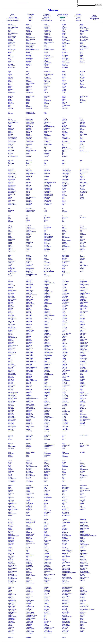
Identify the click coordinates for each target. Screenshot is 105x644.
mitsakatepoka (84, 342)
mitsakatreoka (84, 345)
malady (10, 339)
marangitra (47, 336)
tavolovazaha (30, 567)
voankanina (65, 605)
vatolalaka (29, 627)
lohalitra (82, 257)
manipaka (47, 281)
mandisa (28, 339)
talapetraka (11, 556)
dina (45, 105)
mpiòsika (82, 423)
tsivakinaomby (84, 571)
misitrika (82, 290)
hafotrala (11, 188)
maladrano (11, 342)
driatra (82, 102)
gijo (45, 162)
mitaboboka (83, 301)
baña (9, 91)
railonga (10, 470)
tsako (63, 531)
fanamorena (29, 119)
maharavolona (12, 299)
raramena (47, 461)
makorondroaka (12, 338)
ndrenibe (28, 439)
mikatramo (65, 352)
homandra (83, 185)
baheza (10, 82)
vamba (28, 599)
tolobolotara (47, 552)
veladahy (46, 606)
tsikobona (65, 574)
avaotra (82, 60)
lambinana (29, 267)
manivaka (47, 286)
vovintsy (82, 630)
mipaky (64, 394)
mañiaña (28, 419)
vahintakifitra (12, 608)
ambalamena (12, 67)
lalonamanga (30, 264)
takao (10, 546)
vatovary (46, 587)
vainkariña (11, 627)
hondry (82, 187)
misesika (82, 286)
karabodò (29, 226)
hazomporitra (48, 205)
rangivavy (29, 471)
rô (62, 468)
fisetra (81, 119)
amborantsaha (30, 45)
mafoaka (10, 292)
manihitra (29, 425)
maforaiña (11, 293)
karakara (28, 227)
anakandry (47, 26)
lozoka (82, 271)
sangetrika (29, 506)
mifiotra (64, 310)
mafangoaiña (12, 286)
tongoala (46, 565)
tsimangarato (66, 582)
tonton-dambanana (49, 574)
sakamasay (11, 506)
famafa (10, 136)
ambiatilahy (29, 32)
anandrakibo (47, 32)
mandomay (29, 345)
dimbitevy (47, 104)
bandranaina (12, 92)
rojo (81, 468)
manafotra (11, 409)
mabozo (10, 281)
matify (46, 360)
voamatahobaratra (67, 593)
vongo (81, 611)
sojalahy (64, 500)
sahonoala (11, 500)
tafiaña (10, 528)
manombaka (47, 314)
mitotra (82, 332)
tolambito (46, 549)
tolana (46, 550)
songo (81, 487)
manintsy (46, 280)
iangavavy (11, 210)
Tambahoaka (78, 16)
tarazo (28, 549)
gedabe (28, 165)
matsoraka (47, 367)
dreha (81, 99)
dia (27, 105)
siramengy (65, 489)
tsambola (64, 534)
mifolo (64, 314)
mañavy (28, 323)
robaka (64, 473)
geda (27, 163)
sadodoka (11, 493)
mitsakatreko (83, 344)
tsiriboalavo (83, 550)
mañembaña (29, 379)
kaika (9, 233)
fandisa (28, 134)
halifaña (28, 169)
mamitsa (10, 382)
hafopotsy (11, 182)
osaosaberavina (84, 445)
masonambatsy (48, 352)
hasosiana (47, 173)
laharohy (10, 260)
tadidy (10, 525)
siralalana (65, 486)
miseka (82, 283)
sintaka (46, 515)
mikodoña (65, 364)
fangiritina (29, 152)
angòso (64, 26)
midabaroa (65, 283)
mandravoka (29, 363)
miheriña (64, 327)
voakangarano (48, 632)
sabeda (10, 486)
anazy (46, 47)
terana (46, 521)
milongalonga (66, 376)
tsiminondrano (84, 522)
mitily (81, 327)
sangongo (29, 509)
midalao (64, 286)
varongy (28, 620)
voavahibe (65, 632)
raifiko (10, 468)
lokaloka (82, 260)
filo (63, 155)
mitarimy (82, 317)
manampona (29, 280)
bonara (64, 91)
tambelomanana (13, 568)
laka (9, 274)
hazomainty (47, 188)
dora (63, 107)
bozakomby (83, 88)
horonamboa (83, 193)
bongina (82, 73)
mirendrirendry (66, 412)
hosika (82, 196)
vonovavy (82, 615)
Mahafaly (31, 16)
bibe (45, 85)
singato (46, 514)
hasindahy (29, 203)
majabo (10, 332)
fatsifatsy (64, 125)
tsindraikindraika (84, 527)
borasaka (82, 77)
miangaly (46, 412)
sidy (45, 505)
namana (10, 435)
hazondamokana (67, 170)
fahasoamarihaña (13, 122)
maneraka (29, 385)
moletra (82, 392)
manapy (28, 301)
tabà (9, 519)
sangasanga (29, 503)
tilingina (46, 534)
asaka (81, 44)
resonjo (46, 480)
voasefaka (65, 627)
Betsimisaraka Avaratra (13, 20)
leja (45, 274)
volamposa (83, 600)
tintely (45, 537)
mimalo (64, 378)
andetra (46, 51)
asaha (81, 42)
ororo (81, 444)
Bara (13, 14)
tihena (46, 533)
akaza (10, 54)
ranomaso (29, 474)
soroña (82, 502)
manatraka (29, 314)
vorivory (82, 621)
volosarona (83, 608)
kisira (63, 233)
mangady (29, 395)
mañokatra (47, 310)
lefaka (46, 273)
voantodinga (65, 611)
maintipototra (12, 327)
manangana (29, 284)
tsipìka (82, 540)
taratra (28, 547)
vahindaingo (11, 603)
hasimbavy (29, 200)
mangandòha (30, 407)
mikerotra (64, 355)
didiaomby (29, 108)
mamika (10, 376)
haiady (10, 197)
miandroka (47, 410)
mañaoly (28, 296)
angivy (46, 66)
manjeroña (47, 293)
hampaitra (29, 176)
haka (9, 202)
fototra (82, 150)
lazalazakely (47, 270)
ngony (46, 438)
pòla (63, 455)
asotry (81, 51)
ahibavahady (12, 38)
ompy (63, 444)
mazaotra (46, 379)
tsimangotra (65, 583)
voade (46, 624)
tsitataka (82, 558)
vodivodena (83, 595)
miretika (64, 416)
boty (81, 83)
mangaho (29, 400)
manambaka (12, 428)
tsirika (81, 552)
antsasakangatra (84, 29)
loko (81, 261)
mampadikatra (12, 394)
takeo (10, 550)
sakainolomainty (13, 503)
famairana (11, 140)
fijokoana (64, 152)
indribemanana (30, 212)
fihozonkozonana (67, 149)
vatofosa (28, 626)
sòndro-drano (83, 486)
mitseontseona (84, 351)
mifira (63, 311)
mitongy (82, 330)
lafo (9, 257)
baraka (28, 76)
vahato (10, 590)
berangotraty (30, 92)
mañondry (47, 318)
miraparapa (65, 406)
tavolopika (29, 565)
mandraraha (29, 360)
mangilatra (29, 413)
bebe (27, 80)
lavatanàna (47, 264)
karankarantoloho (31, 232)
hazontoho (65, 178)
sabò (9, 487)
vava (45, 595)
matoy (46, 361)
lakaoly (28, 255)
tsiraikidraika (83, 546)
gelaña (46, 160)
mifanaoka (65, 296)
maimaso (11, 313)
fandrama (29, 139)
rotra (81, 479)
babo (9, 76)
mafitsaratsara (12, 290)
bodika (64, 76)
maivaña (10, 330)
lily (63, 276)
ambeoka (29, 27)
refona (46, 477)
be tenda (46, 77)
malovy (10, 361)
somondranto (66, 511)
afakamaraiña (12, 26)
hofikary (82, 178)
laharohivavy (12, 261)
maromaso (47, 344)
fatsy (63, 124)
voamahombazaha (67, 587)
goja (63, 165)
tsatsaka (64, 545)
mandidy (28, 335)
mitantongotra (84, 311)
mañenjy (28, 382)
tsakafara (64, 530)
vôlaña (82, 602)
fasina (64, 118)
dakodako (11, 104)
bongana (82, 71)
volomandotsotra (84, 605)
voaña (64, 597)
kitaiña (64, 236)
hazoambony (47, 184)
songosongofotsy (85, 489)
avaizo (82, 58)
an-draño (46, 54)
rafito (9, 464)
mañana (28, 281)
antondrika (65, 67)
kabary (10, 226)
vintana (46, 623)
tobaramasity (47, 540)
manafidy (11, 407)
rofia (63, 477)
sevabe (46, 503)
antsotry (82, 33)
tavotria (28, 568)
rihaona (64, 462)
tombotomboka (48, 559)
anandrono (47, 35)
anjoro (64, 36)
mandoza (29, 350)
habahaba (11, 169)
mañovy (46, 329)
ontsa (63, 448)
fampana (11, 152)
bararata (28, 79)
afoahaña (11, 29)
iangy (10, 212)
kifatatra (46, 226)
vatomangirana (30, 629)
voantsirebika (66, 612)
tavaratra (28, 562)
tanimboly (29, 527)
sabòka (10, 492)
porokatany (65, 457)
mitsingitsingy (84, 358)
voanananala (65, 599)
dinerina (46, 108)
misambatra (65, 426)
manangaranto (30, 286)
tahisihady (11, 530)
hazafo (46, 179)
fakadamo (11, 128)
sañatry (28, 495)
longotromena (84, 265)
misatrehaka (83, 281)
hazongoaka (65, 175)
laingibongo (11, 267)
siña (45, 509)
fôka (81, 136)
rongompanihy (84, 476)
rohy (63, 479)
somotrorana (65, 514)
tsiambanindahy (66, 552)
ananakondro (48, 30)
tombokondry (48, 558)
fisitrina (82, 121)
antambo (64, 57)
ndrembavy (29, 438)
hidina (64, 199)
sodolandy (65, 499)
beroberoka (47, 71)
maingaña (11, 321)
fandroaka (29, 143)
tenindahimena (30, 583)
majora (10, 333)
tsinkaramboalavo (85, 534)
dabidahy (11, 96)
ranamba (28, 465)
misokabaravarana (85, 293)
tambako (10, 562)
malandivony (12, 348)
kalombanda (12, 239)
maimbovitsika (12, 318)
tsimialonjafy (83, 521)
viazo (45, 615)
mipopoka (65, 401)
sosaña (82, 503)
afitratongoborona (13, 27)
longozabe (83, 267)
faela (9, 118)
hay (9, 196)
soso (81, 506)
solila (63, 505)
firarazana (65, 156)
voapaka (64, 615)
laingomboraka (12, 271)
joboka (64, 219)
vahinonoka (11, 606)
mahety (10, 305)
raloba (10, 477)
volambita (82, 599)
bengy (28, 91)
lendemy (64, 264)
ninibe (64, 438)
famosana (11, 149)
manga (28, 394)
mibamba (46, 422)
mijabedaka (65, 335)
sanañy (28, 492)
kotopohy (82, 250)
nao (9, 438)
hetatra (64, 191)
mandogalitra (30, 342)
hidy (63, 197)
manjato (46, 289)
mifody (64, 313)
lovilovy (82, 268)
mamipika (11, 379)
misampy (64, 428)
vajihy (10, 629)
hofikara (82, 176)
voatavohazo (65, 630)
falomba (10, 134)
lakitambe (29, 260)
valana (28, 590)
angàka (46, 60)
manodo (46, 301)
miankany (47, 415)
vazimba (46, 605)
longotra (82, 264)
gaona (10, 165)
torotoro (46, 577)
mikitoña (64, 360)
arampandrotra (84, 38)
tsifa (63, 564)
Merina (31, 20)
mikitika (64, 358)
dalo (9, 107)
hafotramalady (12, 191)
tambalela (11, 567)
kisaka (64, 230)
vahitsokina (11, 618)
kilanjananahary (48, 236)
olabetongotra (12, 447)
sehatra (46, 493)
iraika (45, 210)
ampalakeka (29, 54)
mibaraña (46, 423)
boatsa (64, 73)
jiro (45, 222)
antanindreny (66, 60)
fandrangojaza (30, 141)
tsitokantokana (84, 564)
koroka (82, 245)
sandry (28, 499)
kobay (64, 251)
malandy (10, 347)
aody (81, 35)
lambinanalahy (30, 268)
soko (63, 503)
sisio (63, 493)
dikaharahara (48, 101)
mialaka (46, 406)
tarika (27, 552)
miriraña (64, 418)
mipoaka (64, 400)
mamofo (10, 387)
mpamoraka (83, 416)
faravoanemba (48, 144)
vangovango (29, 608)
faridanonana (48, 150)
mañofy (46, 305)
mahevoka (11, 307)
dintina (64, 98)
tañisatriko (29, 528)
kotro (81, 251)
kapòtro (10, 250)
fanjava (46, 121)
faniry (45, 118)
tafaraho (10, 527)
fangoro (28, 153)
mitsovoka (83, 367)
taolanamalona (30, 534)
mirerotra (64, 413)
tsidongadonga (66, 562)
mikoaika (64, 363)
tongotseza (47, 571)
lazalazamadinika (49, 271)
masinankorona (48, 350)
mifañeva (64, 298)
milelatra (64, 373)
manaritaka (29, 305)
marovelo (46, 347)
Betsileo (13, 16)
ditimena (64, 102)
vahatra (10, 592)
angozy (64, 29)
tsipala (82, 537)
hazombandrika (48, 194)
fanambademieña (13, 156)
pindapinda (47, 455)
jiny (45, 219)
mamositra (11, 391)
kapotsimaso (12, 251)
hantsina (28, 182)
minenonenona (66, 385)
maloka (10, 360)
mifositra (64, 315)
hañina (28, 179)
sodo (63, 497)
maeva (10, 283)
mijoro (64, 342)
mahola (10, 310)
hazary (46, 181)
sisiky (63, 492)
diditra (46, 98)
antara (64, 61)
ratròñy (46, 465)
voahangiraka (48, 629)
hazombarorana (48, 196)
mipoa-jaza (65, 398)
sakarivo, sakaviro (13, 509)
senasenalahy (48, 497)
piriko (45, 457)
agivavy (10, 35)
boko (63, 82)
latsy (45, 261)
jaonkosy (11, 222)
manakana (11, 416)
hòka (81, 181)
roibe (81, 462)
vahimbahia (11, 599)
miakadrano (47, 403)
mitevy (82, 326)
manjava (46, 290)
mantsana (47, 330)
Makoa (31, 17)
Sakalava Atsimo (46, 19)
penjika (28, 454)
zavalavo (28, 637)
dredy (81, 98)
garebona (29, 162)
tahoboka (11, 531)
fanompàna (47, 128)
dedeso (28, 99)
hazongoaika (65, 173)
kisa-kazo (65, 232)
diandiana (29, 107)
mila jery (64, 369)
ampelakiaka (30, 58)
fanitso (46, 119)
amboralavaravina (31, 44)
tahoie (10, 533)
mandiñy (28, 336)
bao (27, 74)
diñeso (64, 96)
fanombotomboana (49, 127)
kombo (82, 236)
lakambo (10, 276)
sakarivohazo (12, 508)
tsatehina (64, 542)
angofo (64, 24)
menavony (47, 392)
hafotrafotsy (11, 187)
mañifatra (29, 422)
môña (81, 397)
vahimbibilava (12, 600)
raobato (28, 480)
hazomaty (47, 193)
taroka (28, 553)
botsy (81, 86)
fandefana (29, 131)
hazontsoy (65, 181)
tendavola (29, 580)
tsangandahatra (66, 536)
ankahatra (65, 38)
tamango (11, 561)
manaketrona (12, 418)
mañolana (47, 313)
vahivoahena (12, 620)
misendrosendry (84, 284)
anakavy (46, 27)
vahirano (10, 615)
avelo (81, 61)
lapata (46, 257)
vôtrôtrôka (83, 629)
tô (44, 539)
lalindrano (29, 261)
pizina (63, 452)
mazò (45, 381)
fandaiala (29, 128)
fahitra (10, 124)
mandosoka (29, 348)
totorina (46, 582)
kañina (10, 241)
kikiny (45, 233)
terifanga (46, 524)
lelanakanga (65, 255)
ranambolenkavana (31, 467)
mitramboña (83, 333)
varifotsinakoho (30, 614)
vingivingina (47, 621)
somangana (65, 508)
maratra (46, 338)
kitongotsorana (66, 238)
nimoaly (64, 435)
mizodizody (83, 385)
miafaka (46, 400)
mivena (82, 376)
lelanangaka (65, 257)
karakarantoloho (31, 229)
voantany (64, 609)
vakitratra (11, 632)
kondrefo (82, 239)
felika (63, 136)
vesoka (46, 612)
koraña (82, 244)
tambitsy (10, 573)
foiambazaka (83, 134)
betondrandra (48, 79)
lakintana (28, 258)
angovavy (65, 27)
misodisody (83, 292)
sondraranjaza (66, 515)
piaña (27, 457)
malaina (10, 344)
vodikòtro (82, 593)
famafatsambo (12, 139)
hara (27, 184)
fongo (81, 143)
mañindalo (29, 428)
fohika (81, 133)
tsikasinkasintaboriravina (69, 573)
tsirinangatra (83, 555)
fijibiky (64, 150)
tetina (45, 527)
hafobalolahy (12, 173)
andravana (47, 55)
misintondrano (84, 289)
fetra (63, 140)
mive (81, 373)
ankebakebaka (66, 44)
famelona (11, 144)
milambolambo (66, 370)
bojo (63, 79)
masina (46, 348)
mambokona (12, 373)
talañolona (11, 555)
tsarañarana (65, 540)
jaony (10, 220)
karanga (28, 230)
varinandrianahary (31, 618)
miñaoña (64, 384)
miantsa (46, 419)
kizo (63, 250)
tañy (27, 525)
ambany (28, 24)
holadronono (83, 182)
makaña (10, 335)
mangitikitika (29, 416)
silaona (46, 508)
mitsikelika (83, 355)
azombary (83, 63)
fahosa (10, 125)
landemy (28, 271)
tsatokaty (64, 543)
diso (63, 101)
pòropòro (82, 452)
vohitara (82, 596)
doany (64, 104)
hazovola (64, 182)
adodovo (10, 24)
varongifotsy (29, 621)
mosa (81, 407)
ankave (64, 42)
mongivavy (83, 398)
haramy (28, 191)
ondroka (64, 447)
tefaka (28, 571)
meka (45, 384)
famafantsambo (12, 137)
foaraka (82, 130)
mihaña (64, 326)
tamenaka (11, 574)
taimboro (11, 534)
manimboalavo (30, 426)
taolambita (29, 533)
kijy (45, 232)
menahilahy (47, 388)
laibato (10, 265)
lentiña (64, 267)
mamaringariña (12, 366)
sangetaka (29, 505)
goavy (64, 163)
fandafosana (29, 127)
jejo (27, 216)
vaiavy (10, 624)
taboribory (11, 524)
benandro (29, 89)
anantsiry (46, 36)
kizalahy (64, 245)
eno (45, 112)
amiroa (28, 52)
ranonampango (30, 476)
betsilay (46, 83)
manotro (46, 327)
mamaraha (11, 364)
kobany (82, 226)
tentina (46, 519)
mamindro (11, 378)
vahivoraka (11, 621)
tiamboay (46, 528)
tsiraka (82, 547)
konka (81, 241)
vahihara (10, 596)
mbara (46, 382)
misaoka (64, 431)
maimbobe (11, 315)
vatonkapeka (30, 633)
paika (10, 452)
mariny (46, 341)
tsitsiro (82, 567)
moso (81, 410)
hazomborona (48, 203)
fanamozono (29, 121)
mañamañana (12, 426)
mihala (64, 324)
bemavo (28, 88)
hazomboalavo (48, 200)
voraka (82, 618)
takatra (10, 547)
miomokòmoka (66, 391)
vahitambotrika (12, 617)
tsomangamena (84, 577)
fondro (82, 140)
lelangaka (65, 258)
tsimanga (64, 580)
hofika (81, 175)
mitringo (82, 336)
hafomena (11, 181)
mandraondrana (30, 357)
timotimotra (47, 536)
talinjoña (10, 558)
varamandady (30, 612)
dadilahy (10, 101)
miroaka (64, 419)
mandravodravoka (31, 361)
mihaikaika (65, 323)
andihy (46, 52)
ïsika (63, 210)
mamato (10, 367)
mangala (28, 403)
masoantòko (47, 351)
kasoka (28, 238)
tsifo (63, 567)
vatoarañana (29, 623)
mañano (28, 289)
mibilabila (46, 428)
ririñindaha (65, 467)
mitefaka (82, 323)
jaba (9, 216)
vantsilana (29, 611)
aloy (9, 63)
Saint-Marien (46, 16)
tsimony (82, 524)
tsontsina (82, 579)
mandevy (29, 333)
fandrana (28, 140)
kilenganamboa (48, 238)
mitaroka (82, 318)
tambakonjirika (12, 565)
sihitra (46, 506)
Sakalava (47, 17)
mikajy (64, 345)
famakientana (12, 141)
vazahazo (47, 602)
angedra (46, 64)
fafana (10, 119)
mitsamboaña (84, 347)
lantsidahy (29, 276)
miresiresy (65, 415)
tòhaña (46, 546)
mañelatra (29, 376)
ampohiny (29, 64)
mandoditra (29, 341)
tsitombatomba (84, 565)
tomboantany (48, 555)
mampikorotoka (12, 398)
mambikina (11, 372)
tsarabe (64, 537)
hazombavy (47, 197)
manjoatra (47, 295)
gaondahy (29, 160)
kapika (10, 244)
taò (27, 531)
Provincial (46, 14)
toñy (45, 573)
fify (63, 144)
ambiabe (28, 29)
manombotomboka (49, 315)
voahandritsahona (49, 627)
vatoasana (29, 624)
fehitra (64, 130)
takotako (10, 552)
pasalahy (11, 457)
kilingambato (47, 239)
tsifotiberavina (66, 568)
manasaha (29, 307)
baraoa (28, 77)
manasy (28, 308)
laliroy (28, 263)
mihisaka (64, 329)
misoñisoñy (83, 299)
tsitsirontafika (83, 568)
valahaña (29, 587)
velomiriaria (47, 608)
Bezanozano (31, 14)
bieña (45, 88)
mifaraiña (64, 308)
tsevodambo (65, 549)
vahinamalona (12, 602)
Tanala (78, 17)
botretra (82, 85)
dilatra (46, 102)
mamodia (11, 384)
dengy (28, 102)
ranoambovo (29, 473)
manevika (29, 392)
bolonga (64, 86)
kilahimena (47, 235)
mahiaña (10, 308)
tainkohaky (11, 543)
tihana (46, 531)
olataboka (29, 447)
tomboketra (47, 556)
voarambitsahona (67, 617)
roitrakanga (83, 467)
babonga (11, 77)
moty (81, 413)
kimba (46, 242)
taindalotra (11, 539)
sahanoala (11, 497)
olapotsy (28, 445)
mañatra (28, 313)
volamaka (82, 597)
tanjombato (29, 530)
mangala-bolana (31, 406)
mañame (11, 429)
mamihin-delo (12, 375)
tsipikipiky (82, 542)
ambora (28, 42)
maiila (10, 311)
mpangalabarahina (85, 419)
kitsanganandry (66, 241)
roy (81, 461)
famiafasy (11, 146)
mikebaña (65, 354)
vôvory (82, 632)
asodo (81, 49)
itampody (64, 212)
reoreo (46, 479)
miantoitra (47, 416)
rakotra (10, 476)
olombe (28, 448)
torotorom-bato (48, 579)
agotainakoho (12, 36)
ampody (28, 63)
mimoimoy (65, 382)
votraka (82, 626)
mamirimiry (11, 381)
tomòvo (46, 561)
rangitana (29, 470)
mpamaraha (83, 415)
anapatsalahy (48, 38)
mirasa (64, 409)
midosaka (65, 292)
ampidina (29, 61)
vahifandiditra (12, 595)
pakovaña (11, 454)
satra (45, 489)
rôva (81, 480)
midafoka (64, 284)
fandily (28, 133)
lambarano (29, 265)
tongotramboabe (48, 570)
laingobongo (12, 268)
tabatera (10, 521)
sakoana (10, 511)
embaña (10, 114)
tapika (28, 540)
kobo (81, 227)
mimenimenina (66, 381)
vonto (81, 617)
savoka (46, 492)
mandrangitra (30, 354)
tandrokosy (11, 580)
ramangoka (11, 481)
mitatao (82, 321)
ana (27, 67)
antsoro (82, 32)
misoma (82, 296)
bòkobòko (65, 83)
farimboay (47, 152)
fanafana (11, 153)
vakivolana (11, 633)
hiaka (63, 194)
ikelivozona (29, 209)
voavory (82, 587)
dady (9, 99)
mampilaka (11, 400)
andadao (46, 48)
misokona (82, 295)
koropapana (83, 247)
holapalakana (83, 184)
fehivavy (64, 131)
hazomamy (47, 190)
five (81, 128)
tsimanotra (83, 519)
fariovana (46, 153)
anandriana (47, 33)
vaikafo (10, 626)
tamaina (10, 559)
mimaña (64, 379)
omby (45, 444)
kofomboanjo (83, 229)
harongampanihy (31, 197)
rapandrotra (29, 481)
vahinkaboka (12, 605)
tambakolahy (12, 564)
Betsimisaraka (13, 17)
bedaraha (29, 82)
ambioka (28, 35)
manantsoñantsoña (31, 295)
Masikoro (31, 19)
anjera (64, 35)
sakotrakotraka (12, 514)
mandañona (29, 329)
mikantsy (64, 347)
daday (10, 98)
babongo (11, 79)
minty (63, 389)
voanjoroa (65, 603)
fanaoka (28, 125)
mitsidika (82, 354)
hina (63, 200)
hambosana (29, 175)
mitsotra (82, 364)
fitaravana (83, 124)
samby (28, 489)
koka (81, 230)
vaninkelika (29, 609)
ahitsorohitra (12, 42)
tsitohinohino (83, 562)
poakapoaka (65, 454)
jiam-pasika (47, 217)
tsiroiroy (82, 556)
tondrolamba (47, 562)
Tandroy (78, 19)
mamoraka (11, 388)
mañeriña (29, 387)
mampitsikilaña (12, 401)
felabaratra (65, 133)
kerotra (28, 250)
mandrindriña (30, 369)
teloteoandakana (31, 576)
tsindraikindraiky (84, 528)
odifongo (10, 444)
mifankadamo (66, 299)
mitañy (82, 310)
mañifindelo (29, 423)
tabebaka (11, 522)
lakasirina (29, 257)
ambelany (29, 26)
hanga (28, 178)
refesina (46, 476)
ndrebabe (29, 437)
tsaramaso (65, 539)
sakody (10, 512)
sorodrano (83, 500)
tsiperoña (82, 539)
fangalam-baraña (31, 150)
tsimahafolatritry (66, 577)
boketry (64, 80)
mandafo (28, 326)
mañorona (47, 326)
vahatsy (10, 593)
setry (45, 502)
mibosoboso (65, 281)
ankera (64, 45)
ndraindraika (29, 435)
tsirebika (82, 549)
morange (82, 406)
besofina (46, 73)
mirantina (64, 404)
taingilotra (11, 542)
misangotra (65, 429)
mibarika (46, 425)
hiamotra (64, 196)
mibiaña (46, 426)
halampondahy (12, 205)
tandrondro (11, 583)
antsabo (82, 26)
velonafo (46, 609)
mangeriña (29, 410)
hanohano (29, 181)
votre (81, 627)
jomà (63, 222)
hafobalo (10, 170)
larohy (46, 258)
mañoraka (47, 323)
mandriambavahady (32, 367)
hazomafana (47, 187)
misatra (82, 280)
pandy (10, 455)
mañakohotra (12, 419)
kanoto (10, 242)
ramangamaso (12, 479)
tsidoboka (65, 559)
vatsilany (46, 593)
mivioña (82, 378)
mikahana (65, 344)
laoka (45, 255)
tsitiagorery (83, 559)
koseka (82, 248)
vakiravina (11, 630)
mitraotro (82, 335)
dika (45, 99)
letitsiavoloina (66, 273)
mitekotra (82, 324)
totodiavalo (47, 580)
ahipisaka (11, 41)
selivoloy (46, 495)
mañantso (29, 293)
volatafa (82, 603)
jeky (27, 217)
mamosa (10, 389)
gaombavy (11, 163)
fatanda (64, 122)
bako (9, 88)
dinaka (46, 107)
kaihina (10, 232)
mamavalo (11, 370)
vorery (81, 620)
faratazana (47, 143)
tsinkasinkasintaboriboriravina (88, 536)
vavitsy (46, 599)
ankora (64, 51)
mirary (64, 407)
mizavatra (82, 384)
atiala (81, 55)
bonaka (64, 89)
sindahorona (47, 512)
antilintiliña (65, 66)
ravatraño (47, 468)
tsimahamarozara (67, 579)
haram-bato (29, 190)
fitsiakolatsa (83, 127)
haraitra (28, 187)
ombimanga (47, 447)
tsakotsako (65, 533)
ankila (63, 48)
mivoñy (82, 381)
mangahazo (29, 397)
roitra (81, 465)
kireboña (46, 251)
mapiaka (46, 333)
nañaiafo (10, 437)
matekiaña (47, 358)
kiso (63, 235)
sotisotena (83, 508)
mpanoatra (83, 421)
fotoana (82, 146)
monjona (82, 401)
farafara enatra (48, 140)
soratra (82, 493)
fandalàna (29, 130)
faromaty (46, 155)
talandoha (11, 553)
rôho (63, 481)
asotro (81, 52)
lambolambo (29, 270)
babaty (10, 74)
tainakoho (11, 537)
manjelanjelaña (48, 292)
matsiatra (46, 366)
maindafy (11, 320)
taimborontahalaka (13, 536)
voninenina (83, 612)
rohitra (64, 480)
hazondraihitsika (66, 172)
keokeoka (29, 248)
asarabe (82, 45)
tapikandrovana (30, 543)
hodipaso (82, 173)
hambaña (29, 172)
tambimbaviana (12, 571)
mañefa (28, 373)
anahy (46, 24)
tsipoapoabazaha (85, 545)
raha (9, 465)
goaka (64, 160)
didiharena (47, 96)
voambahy (65, 595)
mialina (46, 407)
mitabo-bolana (84, 302)
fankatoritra (47, 122)
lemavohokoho (66, 261)
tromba (64, 525)
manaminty (11, 431)
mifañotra (64, 304)
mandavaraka (30, 330)
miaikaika (46, 401)
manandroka (29, 283)
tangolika (28, 524)
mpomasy (82, 425)
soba (63, 495)
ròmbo (82, 473)
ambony (28, 41)
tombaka (46, 553)
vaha (9, 589)
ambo (28, 36)
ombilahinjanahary (49, 445)
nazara (10, 439)
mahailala (11, 295)
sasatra (46, 486)
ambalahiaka (12, 66)
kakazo (10, 238)
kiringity (64, 227)
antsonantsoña (84, 30)
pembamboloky (30, 452)
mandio (28, 338)
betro (45, 80)
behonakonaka (30, 83)
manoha (46, 307)
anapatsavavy (48, 39)
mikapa (64, 348)
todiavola (46, 543)
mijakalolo (65, 336)
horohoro (82, 190)
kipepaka (46, 248)
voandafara (65, 600)
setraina (46, 500)
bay (9, 83)
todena (46, 542)
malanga (10, 350)
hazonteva (65, 176)
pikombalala (47, 454)
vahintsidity (11, 611)
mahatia (10, 302)
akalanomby (11, 45)
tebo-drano (29, 570)
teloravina (29, 574)
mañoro (46, 324)
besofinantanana (49, 74)
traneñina (64, 519)
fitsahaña (82, 125)
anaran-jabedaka (49, 42)
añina (63, 30)
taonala (28, 537)
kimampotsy (47, 241)
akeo (9, 55)
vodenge (82, 590)
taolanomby (29, 536)
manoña (46, 317)
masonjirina (47, 354)
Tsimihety (94, 17)
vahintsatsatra (12, 609)
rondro (82, 474)
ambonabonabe (30, 39)
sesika (46, 499)
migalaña (64, 317)
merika (46, 397)
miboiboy (46, 431)
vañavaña (29, 602)
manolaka (47, 311)
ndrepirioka (47, 435)
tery (45, 522)
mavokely (47, 373)
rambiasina (29, 461)
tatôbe (28, 559)
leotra (63, 271)
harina (28, 196)
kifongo (46, 229)
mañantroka (29, 292)
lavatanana (47, 263)
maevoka (11, 284)
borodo (82, 80)
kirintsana (65, 229)
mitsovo (82, 366)
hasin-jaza (47, 170)
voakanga (47, 630)
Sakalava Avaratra (47, 20)
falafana (10, 133)
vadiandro (11, 587)
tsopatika (82, 580)
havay (46, 175)
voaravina (65, 620)
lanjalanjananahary (31, 274)
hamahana (29, 170)
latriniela (46, 260)
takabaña (11, 545)
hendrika (64, 185)
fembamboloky (66, 139)
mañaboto (11, 403)
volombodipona (84, 606)
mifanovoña (65, 305)
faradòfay (46, 139)
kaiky (9, 235)
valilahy (28, 597)
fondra (82, 139)
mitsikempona (84, 357)
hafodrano (11, 176)
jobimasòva (65, 217)
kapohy (10, 248)
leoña (63, 270)
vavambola (47, 596)
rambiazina (29, 462)
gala (9, 162)
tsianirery (64, 555)
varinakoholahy (30, 617)
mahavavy (11, 304)
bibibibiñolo (47, 86)
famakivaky (11, 143)
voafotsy (46, 626)
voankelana (65, 606)
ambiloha (29, 33)
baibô (10, 85)
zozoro (64, 637)
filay (63, 153)
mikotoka (64, 366)
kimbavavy (47, 244)
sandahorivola (30, 497)
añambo (46, 29)
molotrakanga (84, 395)
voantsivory (65, 614)
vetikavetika (47, 614)
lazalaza (46, 267)
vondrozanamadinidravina (87, 609)
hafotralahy (11, 190)
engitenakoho (30, 112)
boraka (82, 76)
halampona (11, 203)
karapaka (29, 233)
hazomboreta (48, 202)
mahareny (11, 301)
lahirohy (10, 263)
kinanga (46, 245)
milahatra (64, 367)
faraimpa (46, 141)
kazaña (28, 244)
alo (9, 58)
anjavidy (64, 33)
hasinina (46, 169)
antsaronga (83, 27)
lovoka (82, 270)
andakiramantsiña (49, 49)
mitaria (82, 315)
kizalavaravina (66, 247)
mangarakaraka (30, 409)
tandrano (11, 577)
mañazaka (29, 324)
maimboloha (12, 317)
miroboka (64, 421)
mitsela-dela (83, 350)
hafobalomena (12, 175)
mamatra (11, 369)
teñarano (28, 579)
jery (27, 219)
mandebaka (29, 332)
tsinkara (82, 533)
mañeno (28, 384)
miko (63, 361)
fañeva (28, 146)
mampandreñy (12, 397)
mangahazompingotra (32, 398)
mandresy (29, 366)
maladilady (11, 341)
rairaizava (11, 471)
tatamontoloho (30, 555)
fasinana (64, 119)
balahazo (11, 89)
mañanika (29, 287)
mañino (28, 429)
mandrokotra (30, 370)
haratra (28, 194)
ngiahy (46, 437)
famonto (10, 147)
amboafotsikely (30, 38)
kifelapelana (47, 227)
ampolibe (29, 66)
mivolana (82, 379)
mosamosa (83, 409)
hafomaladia (12, 179)
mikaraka (64, 350)
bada (9, 80)
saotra (28, 512)
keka (27, 245)
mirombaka (65, 422)
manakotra (11, 422)
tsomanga (83, 576)
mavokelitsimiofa (49, 375)
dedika (28, 101)
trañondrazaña (66, 522)
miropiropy (65, 423)
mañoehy (46, 302)
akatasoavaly (12, 49)
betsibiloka (47, 82)
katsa (27, 241)
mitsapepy (83, 348)
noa (63, 439)
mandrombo (29, 372)
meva (45, 398)
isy (63, 209)
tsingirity (82, 531)
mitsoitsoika (83, 363)
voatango (64, 629)
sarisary (28, 515)
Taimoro (62, 20)
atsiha (81, 57)
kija (45, 230)
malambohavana (13, 345)
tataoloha (29, 556)
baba (9, 71)
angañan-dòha (48, 63)
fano (45, 124)
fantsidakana (47, 136)
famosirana (11, 150)
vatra (45, 589)
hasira (46, 172)
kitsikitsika (65, 244)
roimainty (82, 464)
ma (9, 280)
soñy (81, 492)
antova (82, 24)
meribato (46, 395)
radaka (10, 462)
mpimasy (82, 422)
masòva (46, 357)
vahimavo (11, 597)
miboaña (46, 429)
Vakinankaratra (94, 18)
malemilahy (11, 351)
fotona (81, 147)
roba (63, 471)
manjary (46, 287)
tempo (28, 577)
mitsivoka (82, 361)
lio (80, 255)
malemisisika (12, 354)
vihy (45, 618)
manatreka (29, 315)
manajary (11, 412)
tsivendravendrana (85, 573)
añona (64, 54)
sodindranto (65, 496)
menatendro (47, 389)
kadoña (10, 229)
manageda (11, 410)
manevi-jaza (29, 391)
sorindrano (83, 496)
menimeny (47, 394)
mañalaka (11, 423)
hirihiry (64, 203)
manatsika (29, 321)
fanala (10, 155)
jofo (63, 220)
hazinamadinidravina (50, 182)
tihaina (46, 530)
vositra (82, 624)
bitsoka (46, 92)
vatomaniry (29, 630)
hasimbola (29, 202)
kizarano (64, 248)
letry (63, 274)
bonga (64, 92)
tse (63, 546)
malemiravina (12, 352)
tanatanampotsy (13, 576)
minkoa (64, 387)
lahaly (10, 258)
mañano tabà (30, 290)
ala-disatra (11, 57)
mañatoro (29, 310)
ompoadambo (66, 445)
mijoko (64, 341)
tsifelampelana (66, 565)
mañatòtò (29, 311)
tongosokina (47, 568)
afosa (10, 32)
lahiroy (10, 264)
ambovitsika (29, 48)
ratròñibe (46, 467)
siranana (64, 490)
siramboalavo (66, 487)
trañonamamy (66, 521)
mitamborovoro (84, 307)
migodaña (65, 318)
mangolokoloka (30, 418)
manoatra (47, 299)
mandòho (29, 344)
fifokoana (64, 146)
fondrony (82, 141)
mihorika (64, 332)
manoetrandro (48, 304)
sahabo (10, 496)
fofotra (82, 131)
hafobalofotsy (12, 172)
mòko (81, 389)
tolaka (46, 547)
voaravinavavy (66, 621)
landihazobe (29, 273)
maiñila (10, 323)
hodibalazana (83, 172)
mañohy (46, 308)
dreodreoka (83, 101)
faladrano (11, 130)
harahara (28, 185)
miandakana (47, 409)
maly (9, 355)
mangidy (28, 412)
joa (63, 216)
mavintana (47, 372)
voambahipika (66, 596)
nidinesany (47, 439)
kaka (9, 236)
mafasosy (11, 287)
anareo (46, 44)
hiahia (64, 193)
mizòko (82, 387)
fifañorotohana (66, 143)
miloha (64, 375)
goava (64, 162)
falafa (10, 131)
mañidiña (29, 421)
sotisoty (82, 509)
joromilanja (83, 217)
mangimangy (30, 415)
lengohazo (65, 265)
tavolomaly (29, 564)
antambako (65, 55)
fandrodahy (29, 144)
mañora (46, 321)
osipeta (82, 447)
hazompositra (66, 169)
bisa (45, 91)
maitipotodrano (12, 329)
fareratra (46, 146)
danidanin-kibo (30, 96)
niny (63, 437)
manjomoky (47, 296)
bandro (28, 71)
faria (45, 149)
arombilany (83, 41)
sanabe (28, 490)
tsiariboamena (66, 556)
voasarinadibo (66, 626)
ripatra (64, 465)
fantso (46, 137)
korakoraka (83, 242)
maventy (46, 370)
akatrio (10, 52)
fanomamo (47, 125)
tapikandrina (29, 542)
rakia (9, 473)
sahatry (10, 499)
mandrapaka (29, 358)
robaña (64, 474)
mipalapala (65, 395)
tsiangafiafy (65, 553)
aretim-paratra (84, 39)
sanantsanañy (30, 493)
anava (46, 45)
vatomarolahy (30, 632)
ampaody (29, 57)
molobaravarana (84, 394)
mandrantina (29, 355)
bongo (81, 74)
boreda (82, 79)
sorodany (82, 499)
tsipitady (82, 543)
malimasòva (11, 357)
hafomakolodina (13, 178)
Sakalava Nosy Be (62, 14)
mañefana (29, 375)
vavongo (46, 600)
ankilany (64, 49)
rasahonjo (47, 464)
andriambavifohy (48, 57)
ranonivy (28, 477)
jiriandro (46, 220)
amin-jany (29, 51)
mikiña (64, 357)
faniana (28, 155)
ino (45, 209)
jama (9, 219)
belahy (28, 85)
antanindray (65, 58)
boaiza (64, 71)
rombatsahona (84, 470)
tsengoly (64, 547)
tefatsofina (29, 573)
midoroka (64, 290)
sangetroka (29, 508)
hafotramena (12, 193)
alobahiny (11, 61)
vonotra (82, 614)
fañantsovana (30, 124)
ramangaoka (12, 480)
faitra (9, 127)
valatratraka (29, 596)
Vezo (94, 20)
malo (9, 358)
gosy (81, 160)
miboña (64, 280)
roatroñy (64, 470)
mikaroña (64, 351)
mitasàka (82, 320)
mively (82, 375)
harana (28, 193)
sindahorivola (48, 511)
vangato (28, 605)
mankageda (47, 298)
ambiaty (28, 30)
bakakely (11, 86)
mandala (28, 327)
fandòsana (29, 137)
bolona (64, 85)
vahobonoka (12, 623)
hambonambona (31, 173)
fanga (28, 147)
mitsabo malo (83, 339)
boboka (64, 74)
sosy (81, 505)
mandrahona (30, 351)
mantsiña (46, 332)
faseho (46, 156)
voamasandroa (66, 592)
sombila (64, 509)
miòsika (64, 392)
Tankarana (78, 20)
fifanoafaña (65, 141)
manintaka (29, 431)
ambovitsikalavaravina (32, 49)
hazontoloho (65, 179)
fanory (46, 130)
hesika (64, 190)
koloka (82, 233)
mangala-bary (30, 404)
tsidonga (64, 561)
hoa (81, 170)
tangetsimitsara (30, 522)
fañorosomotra (48, 131)
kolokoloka (83, 235)
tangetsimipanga (31, 521)
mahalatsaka (12, 298)
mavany (46, 369)
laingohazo (11, 270)
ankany (64, 39)
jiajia (45, 216)
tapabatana (29, 539)
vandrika (28, 603)
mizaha (82, 382)
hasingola (29, 205)
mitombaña (83, 329)
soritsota (82, 497)
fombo (81, 137)
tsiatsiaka (64, 558)
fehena (64, 127)
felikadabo (65, 137)
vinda (45, 620)
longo (81, 263)
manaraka (29, 302)
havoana (46, 176)
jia (27, 222)
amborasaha (29, 47)
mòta (81, 412)
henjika (64, 187)
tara (27, 545)
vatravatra (47, 590)
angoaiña (46, 67)
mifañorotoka (66, 302)
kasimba (28, 236)
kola (81, 232)
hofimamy (82, 179)
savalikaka (47, 490)
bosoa (81, 82)
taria (27, 550)
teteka (46, 525)
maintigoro (11, 326)
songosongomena (85, 490)
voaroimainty (65, 624)
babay (10, 73)
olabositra (11, 448)
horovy (82, 194)
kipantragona (48, 247)
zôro (45, 637)
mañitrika (46, 284)
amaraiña (11, 64)
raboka (10, 461)
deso (27, 104)
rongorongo (83, 477)
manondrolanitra (48, 320)
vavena (46, 597)
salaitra (10, 515)
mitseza (82, 352)
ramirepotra (29, 464)
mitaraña (82, 313)
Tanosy (94, 15)
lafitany (10, 255)
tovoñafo (46, 583)
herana (64, 188)
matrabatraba (48, 363)
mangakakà (29, 401)
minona (64, 388)
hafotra (10, 184)
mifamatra (65, 295)
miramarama (65, 403)
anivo (63, 32)
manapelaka (29, 298)
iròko (45, 212)
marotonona (47, 345)
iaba (9, 209)
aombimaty (83, 36)
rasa (45, 462)
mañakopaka (12, 421)
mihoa (64, 330)
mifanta (64, 307)
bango (28, 73)
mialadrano (47, 404)
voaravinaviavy (66, 623)
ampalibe (29, 55)
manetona (29, 389)
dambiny (10, 108)
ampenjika (29, 60)
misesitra (82, 287)
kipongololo (47, 250)
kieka (27, 251)
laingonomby (12, 273)
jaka (9, 217)
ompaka (46, 448)
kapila (10, 245)
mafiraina (11, 289)
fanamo (28, 118)
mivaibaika (83, 369)
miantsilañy (47, 421)
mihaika (64, 321)
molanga (82, 391)
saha (9, 495)
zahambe (11, 637)
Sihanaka (53, 10)
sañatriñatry (29, 496)
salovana (28, 486)
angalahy (46, 61)
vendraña (46, 611)
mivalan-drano (84, 370)
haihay (10, 199)
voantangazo (65, 608)
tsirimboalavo (83, 553)
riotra (63, 464)
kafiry (10, 230)
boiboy (64, 77)
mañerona (29, 388)
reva (45, 481)
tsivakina (82, 570)
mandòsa (29, 347)
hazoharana (47, 185)
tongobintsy (47, 567)
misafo (64, 425)
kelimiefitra (29, 247)
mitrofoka (82, 338)
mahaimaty (11, 296)
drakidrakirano (84, 96)
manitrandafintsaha (49, 283)
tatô (27, 558)
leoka (63, 268)
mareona (46, 339)
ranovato (28, 479)
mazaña (46, 378)
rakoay (10, 474)
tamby (10, 570)
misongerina (83, 298)
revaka (64, 461)
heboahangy (65, 184)
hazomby (46, 199)
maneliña (29, 378)
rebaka (46, 473)
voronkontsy (83, 623)
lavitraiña (46, 265)
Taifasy (62, 19)
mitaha (82, 304)
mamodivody (12, 385)
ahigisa (10, 39)
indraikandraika (30, 210)
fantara (46, 134)
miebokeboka (66, 293)
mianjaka (46, 413)
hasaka (28, 199)
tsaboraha (65, 528)
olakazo (28, 444)
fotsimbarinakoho (85, 152)
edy (9, 112)
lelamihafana (47, 276)
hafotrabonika (12, 185)
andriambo (47, 58)
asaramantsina (84, 48)
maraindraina (48, 335)
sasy (45, 487)
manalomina (12, 425)
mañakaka (11, 415)
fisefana (82, 118)
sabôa (10, 489)
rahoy (10, 467)
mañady (10, 404)
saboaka (10, 490)
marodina (46, 342)
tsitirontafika (83, 561)
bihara (46, 89)
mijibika (64, 339)
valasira (28, 595)
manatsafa (29, 318)
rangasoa (29, 468)
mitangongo (83, 308)
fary (45, 147)
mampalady (11, 395)
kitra (63, 239)
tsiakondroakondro (67, 550)
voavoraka (65, 633)
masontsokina (48, 355)
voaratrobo (65, 618)
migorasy (64, 320)
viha (45, 617)
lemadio (64, 260)
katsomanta (29, 242)
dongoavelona (66, 105)
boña (63, 88)
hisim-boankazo (84, 169)
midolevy (64, 289)
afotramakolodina (13, 33)
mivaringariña (84, 372)
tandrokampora (12, 579)
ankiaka (64, 47)
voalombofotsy (48, 633)
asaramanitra (83, 47)
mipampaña (65, 397)
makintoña (11, 336)
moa (81, 388)
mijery (64, 338)
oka (9, 445)
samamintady (30, 487)
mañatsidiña (29, 320)
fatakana (64, 121)
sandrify (28, 500)
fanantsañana (30, 122)
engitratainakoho (31, 114)
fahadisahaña (12, 121)
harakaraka (29, 188)
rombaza (82, 471)
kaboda (10, 227)
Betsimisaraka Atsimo (13, 19)
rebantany (47, 474)
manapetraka (30, 299)
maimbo (10, 314)
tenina (28, 582)
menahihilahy (48, 387)
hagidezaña (11, 194)
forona (82, 144)
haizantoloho (12, 200)
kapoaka (10, 247)
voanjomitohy (66, 602)
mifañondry (65, 301)
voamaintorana (66, 589)
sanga (28, 502)
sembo (46, 496)
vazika (46, 603)
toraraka (46, 576)
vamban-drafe (30, 600)
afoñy (10, 30)
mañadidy (11, 406)
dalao (10, 105)
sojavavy (64, 502)
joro (81, 216)
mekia (46, 385)
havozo (46, 178)
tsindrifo (82, 530)
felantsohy (65, 134)
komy (81, 238)
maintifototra (12, 324)
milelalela (64, 372)
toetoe (46, 545)
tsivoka (82, 574)
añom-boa (65, 52)
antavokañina (66, 63)
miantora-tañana (48, 418)
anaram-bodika (48, 41)
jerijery (28, 220)
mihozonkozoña (66, 333)
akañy (10, 47)
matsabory (47, 364)
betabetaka (47, 76)
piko (45, 452)
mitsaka (82, 341)
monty (81, 404)
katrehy (28, 239)
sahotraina (11, 502)
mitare (81, 314)
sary (27, 514)
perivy (28, 455)
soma (63, 506)
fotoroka (82, 149)
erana (45, 114)
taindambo (11, 540)
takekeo (10, 549)
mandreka (29, 364)
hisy (63, 205)
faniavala (28, 156)
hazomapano (48, 191)
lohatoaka (82, 258)
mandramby (29, 352)
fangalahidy (29, 149)
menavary (47, 391)
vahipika (10, 614)
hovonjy (82, 199)
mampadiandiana (13, 392)
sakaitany (11, 505)
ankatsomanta (66, 41)
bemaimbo (29, 86)
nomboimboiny (84, 435)
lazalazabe (47, 268)
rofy (63, 476)
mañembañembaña (31, 381)
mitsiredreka (83, 360)
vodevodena (83, 592)
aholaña (10, 44)
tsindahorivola (84, 525)
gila (45, 163)
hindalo (64, 202)
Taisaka (78, 14)
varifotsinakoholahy (31, 615)
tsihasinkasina (66, 570)
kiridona (64, 226)
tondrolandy (47, 564)
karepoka (29, 235)
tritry (63, 524)
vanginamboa (30, 606)
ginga (45, 165)
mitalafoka (83, 305)
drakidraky (65, 108)
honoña (82, 188)
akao (9, 48)
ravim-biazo (47, 470)
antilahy (64, 64)
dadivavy (11, 102)
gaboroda (11, 160)
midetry (64, 287)
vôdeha (82, 589)
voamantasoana (66, 590)
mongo (82, 400)
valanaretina (29, 592)
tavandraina (29, 561)
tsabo (63, 527)
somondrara (65, 512)
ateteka (82, 54)
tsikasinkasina (66, 571)
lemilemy (64, 263)
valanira (28, 593)
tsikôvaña (65, 576)
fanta (45, 133)
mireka (64, 410)
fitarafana (82, 122)
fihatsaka (64, 147)
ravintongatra (48, 471)
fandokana (29, 136)
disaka (64, 99)
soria (81, 495)
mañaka (10, 413)
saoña (28, 511)
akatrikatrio (11, 51)
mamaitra (11, 363)
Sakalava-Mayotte (62, 16)
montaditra (83, 403)
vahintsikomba (12, 612)
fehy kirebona (66, 128)
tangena (28, 519)
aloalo (10, 60)
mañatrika (29, 317)
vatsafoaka (47, 592)
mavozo (46, 376)
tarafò (28, 546)
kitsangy (64, 242)
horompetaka (83, 191)
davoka (28, 98)
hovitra (82, 197)
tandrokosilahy (12, 582)
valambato (29, 589)
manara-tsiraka (30, 304)
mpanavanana (84, 418)
